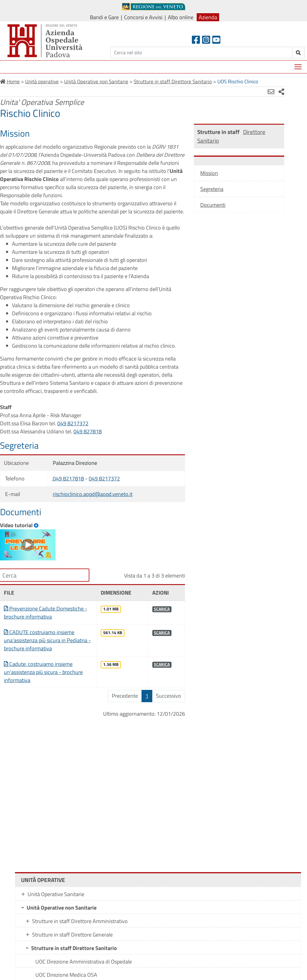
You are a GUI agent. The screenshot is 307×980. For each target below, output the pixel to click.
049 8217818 (65, 495)
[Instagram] (206, 40)
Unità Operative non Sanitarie (62, 899)
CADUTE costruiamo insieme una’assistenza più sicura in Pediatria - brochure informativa (40, 654)
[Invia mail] (253, 92)
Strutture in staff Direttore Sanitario (74, 940)
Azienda (208, 17)
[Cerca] (201, 52)
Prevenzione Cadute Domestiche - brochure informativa (44, 627)
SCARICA (152, 623)
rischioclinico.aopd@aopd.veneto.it (90, 510)
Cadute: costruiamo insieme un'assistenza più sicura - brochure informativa (43, 686)
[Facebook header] (196, 40)
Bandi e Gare (104, 17)
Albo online (181, 17)
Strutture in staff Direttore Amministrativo (80, 913)
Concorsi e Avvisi (143, 17)
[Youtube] (216, 40)
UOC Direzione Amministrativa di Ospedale (84, 953)
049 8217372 (73, 440)
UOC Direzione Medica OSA (66, 966)
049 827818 (88, 448)
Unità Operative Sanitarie (56, 886)
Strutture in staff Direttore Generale (72, 926)
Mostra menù (298, 65)
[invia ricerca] (298, 52)
